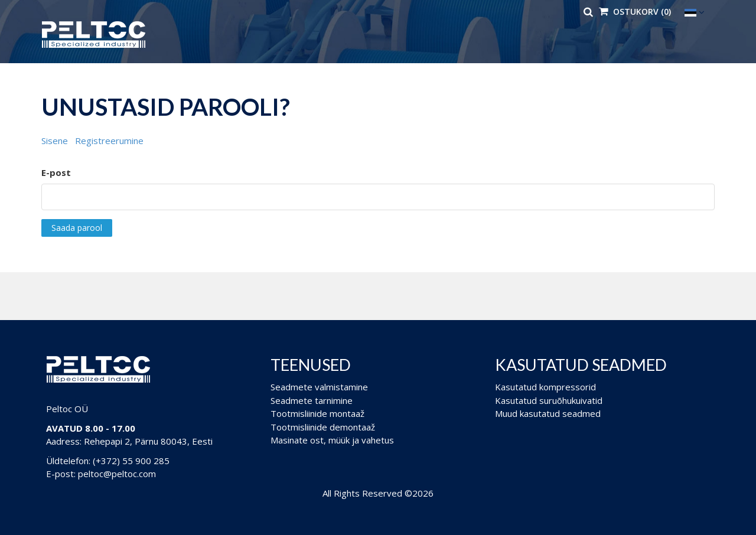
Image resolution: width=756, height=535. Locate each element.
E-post (56, 172)
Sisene (55, 141)
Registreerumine (109, 141)
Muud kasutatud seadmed (548, 413)
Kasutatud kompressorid (545, 387)
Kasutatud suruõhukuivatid (549, 400)
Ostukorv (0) (635, 12)
